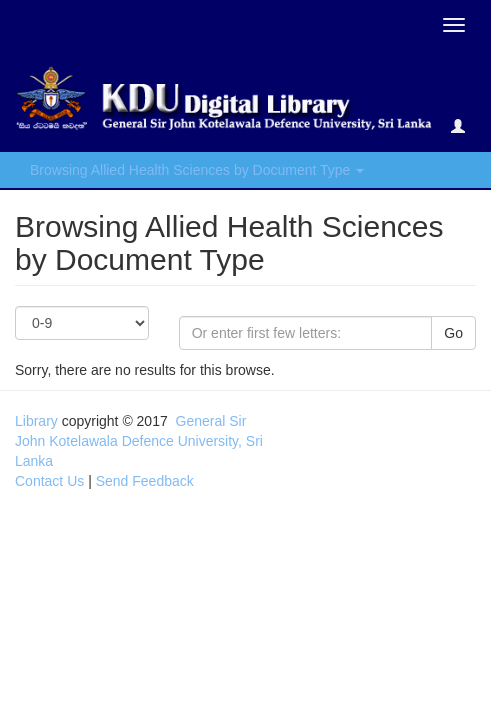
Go (453, 333)
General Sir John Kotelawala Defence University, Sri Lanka (139, 441)
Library (36, 421)
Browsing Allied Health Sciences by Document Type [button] (197, 170)
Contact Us (49, 481)
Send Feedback (145, 481)
